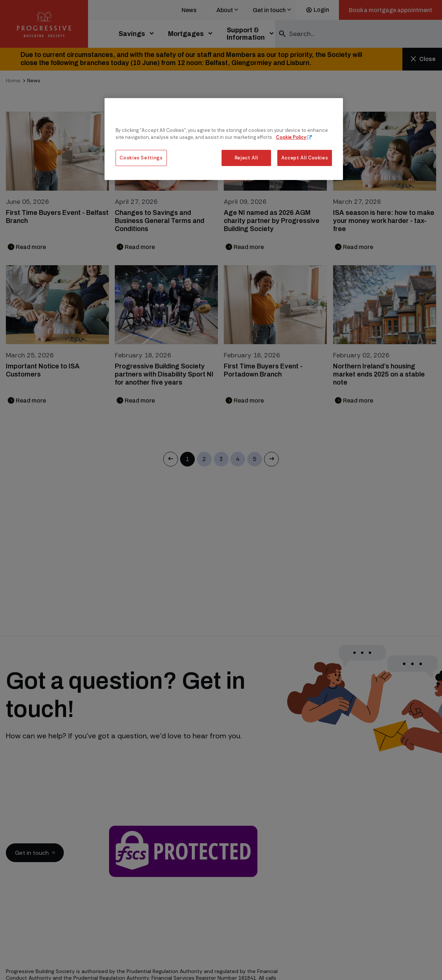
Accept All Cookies (305, 158)
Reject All (246, 158)
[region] (224, 139)
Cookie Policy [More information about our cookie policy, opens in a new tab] (291, 137)
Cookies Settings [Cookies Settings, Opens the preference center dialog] (141, 158)
